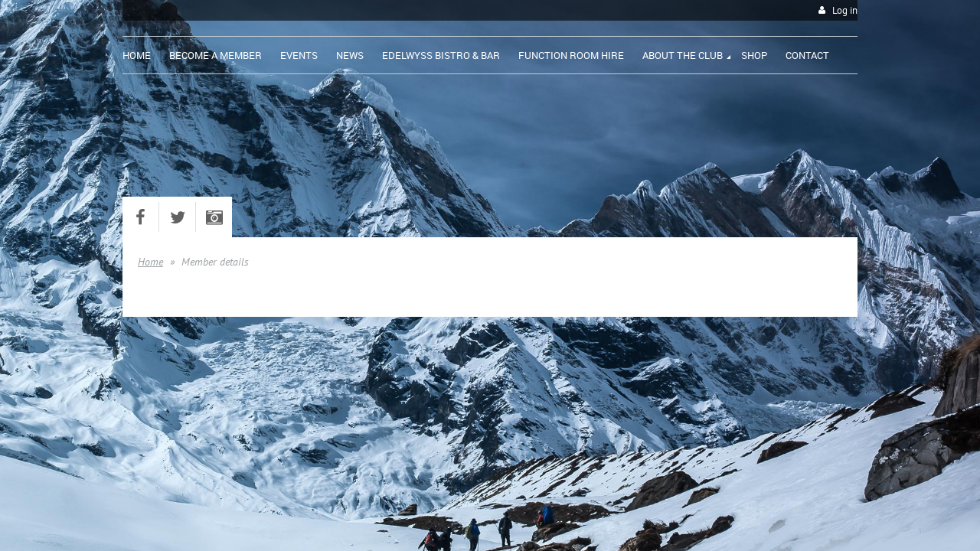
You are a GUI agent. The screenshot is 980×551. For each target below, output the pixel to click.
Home (150, 262)
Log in (845, 10)
